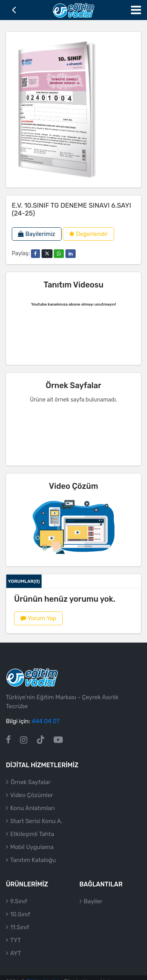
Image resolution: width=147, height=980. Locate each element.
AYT (15, 963)
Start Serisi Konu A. (36, 831)
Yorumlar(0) (24, 581)
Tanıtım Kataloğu (33, 869)
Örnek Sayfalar (31, 792)
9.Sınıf (19, 911)
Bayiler (93, 911)
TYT (15, 950)
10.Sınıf (20, 924)
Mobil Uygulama (32, 857)
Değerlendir (88, 234)
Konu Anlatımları (33, 818)
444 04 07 (46, 731)
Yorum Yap (38, 618)
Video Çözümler (32, 805)
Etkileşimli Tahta (32, 844)
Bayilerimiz (37, 234)
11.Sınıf (20, 937)
